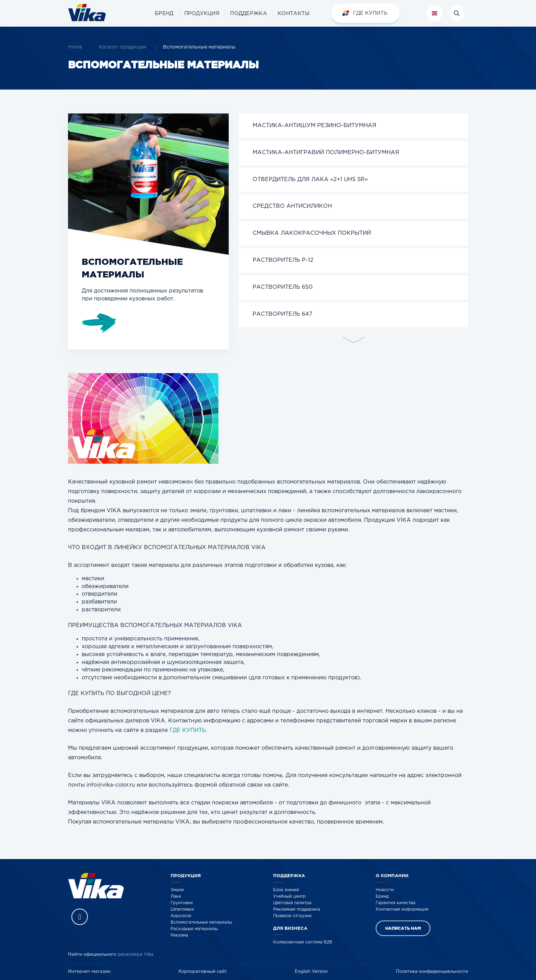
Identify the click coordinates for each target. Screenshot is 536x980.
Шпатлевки (182, 909)
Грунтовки (182, 903)
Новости (385, 890)
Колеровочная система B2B (303, 942)
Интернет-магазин (89, 972)
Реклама (179, 935)
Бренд (382, 896)
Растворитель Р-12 (283, 260)
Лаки (176, 896)
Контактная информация (402, 909)
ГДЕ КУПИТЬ (188, 730)
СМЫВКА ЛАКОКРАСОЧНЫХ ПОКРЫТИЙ (312, 233)
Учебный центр (289, 896)
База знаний (286, 890)
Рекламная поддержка (297, 909)
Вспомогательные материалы (201, 922)
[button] (202, 13)
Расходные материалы (194, 929)
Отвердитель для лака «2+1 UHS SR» (310, 180)
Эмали (177, 890)
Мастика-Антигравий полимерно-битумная (326, 153)
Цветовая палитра (292, 903)
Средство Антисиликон (292, 206)
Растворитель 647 (283, 314)
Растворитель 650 (283, 287)
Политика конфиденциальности (432, 972)
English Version (311, 972)
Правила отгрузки (292, 916)
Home (75, 47)
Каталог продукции (123, 47)
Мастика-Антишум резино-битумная (314, 126)
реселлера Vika (136, 955)
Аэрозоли (181, 916)
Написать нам (403, 928)
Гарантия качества (396, 903)
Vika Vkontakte (80, 917)
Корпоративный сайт (203, 972)
